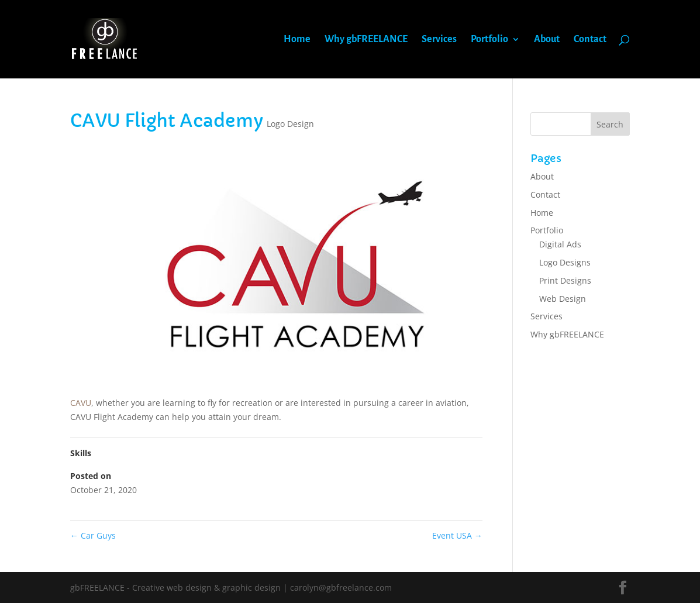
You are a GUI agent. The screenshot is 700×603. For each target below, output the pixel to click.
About (547, 40)
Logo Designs (565, 262)
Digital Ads (560, 244)
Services (439, 40)
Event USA (457, 535)
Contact (590, 40)
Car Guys (93, 535)
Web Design (563, 299)
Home (297, 40)
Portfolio (489, 40)
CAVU (81, 403)
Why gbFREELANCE (366, 40)
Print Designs (565, 280)
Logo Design (290, 124)
